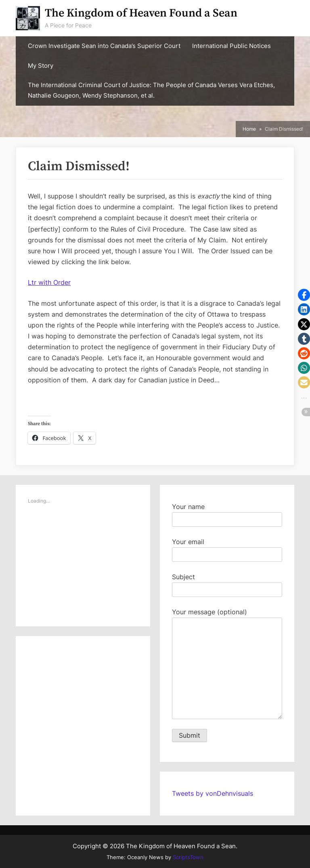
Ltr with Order (49, 282)
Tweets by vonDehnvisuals (213, 793)
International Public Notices (231, 46)
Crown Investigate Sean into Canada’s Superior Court (104, 46)
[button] (304, 295)
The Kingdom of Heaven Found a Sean (141, 13)
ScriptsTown (188, 857)
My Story (41, 66)
